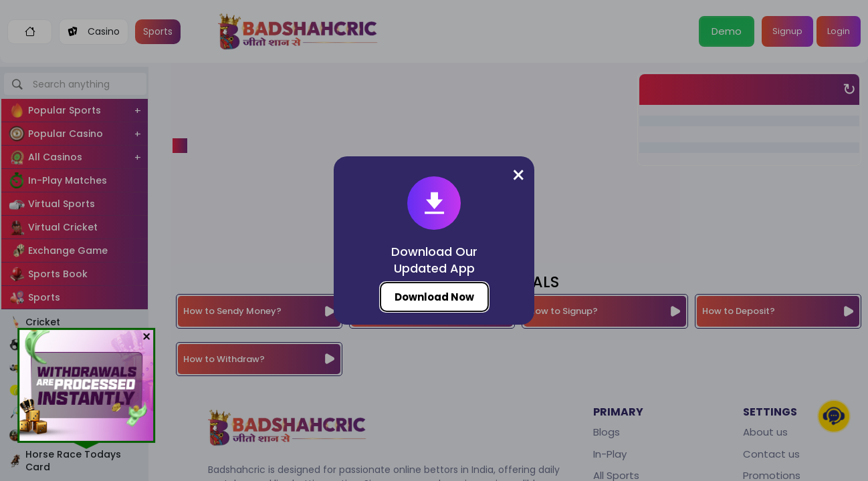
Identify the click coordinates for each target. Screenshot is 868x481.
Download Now (434, 297)
